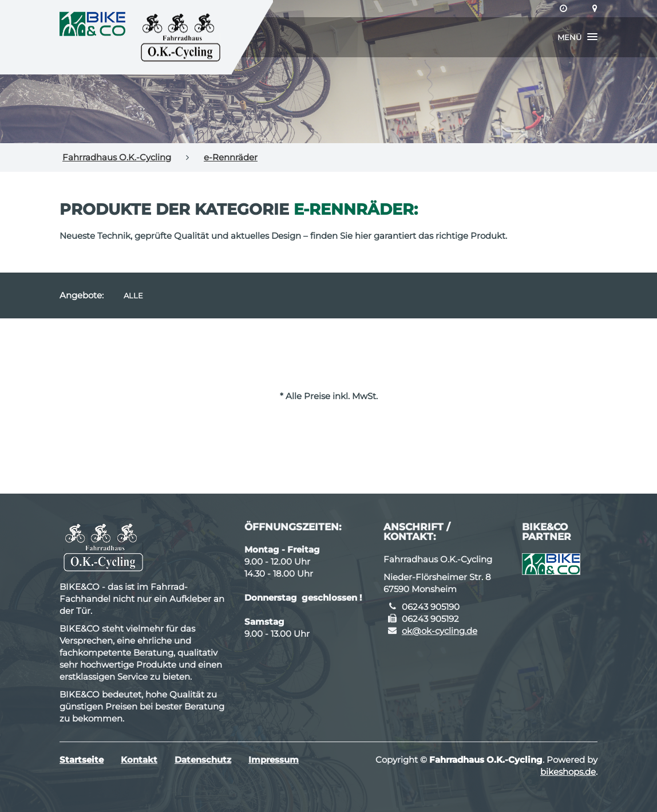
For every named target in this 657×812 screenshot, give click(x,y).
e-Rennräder (231, 157)
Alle (133, 295)
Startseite (82, 760)
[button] (577, 37)
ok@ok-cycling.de (440, 631)
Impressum (274, 760)
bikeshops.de (568, 772)
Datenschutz (203, 760)
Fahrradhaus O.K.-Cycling (117, 157)
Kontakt (139, 760)
